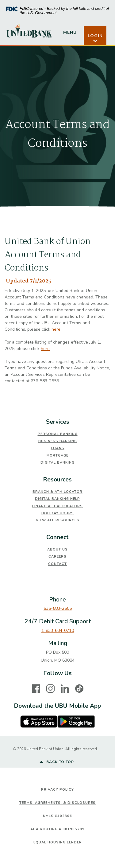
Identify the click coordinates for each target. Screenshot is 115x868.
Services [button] (58, 422)
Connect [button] (57, 537)
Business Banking (58, 441)
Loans (58, 448)
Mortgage (57, 455)
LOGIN (95, 38)
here (56, 329)
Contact (57, 564)
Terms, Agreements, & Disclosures (57, 803)
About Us (57, 549)
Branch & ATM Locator (57, 492)
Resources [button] (57, 480)
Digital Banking (57, 463)
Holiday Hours (58, 513)
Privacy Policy (57, 790)
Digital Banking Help (57, 499)
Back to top (57, 762)
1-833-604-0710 (58, 631)
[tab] (57, 422)
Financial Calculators (57, 506)
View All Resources (58, 520)
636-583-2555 (58, 608)
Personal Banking (58, 434)
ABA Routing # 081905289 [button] (57, 829)
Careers (57, 557)
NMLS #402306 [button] (57, 816)
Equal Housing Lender (58, 842)
